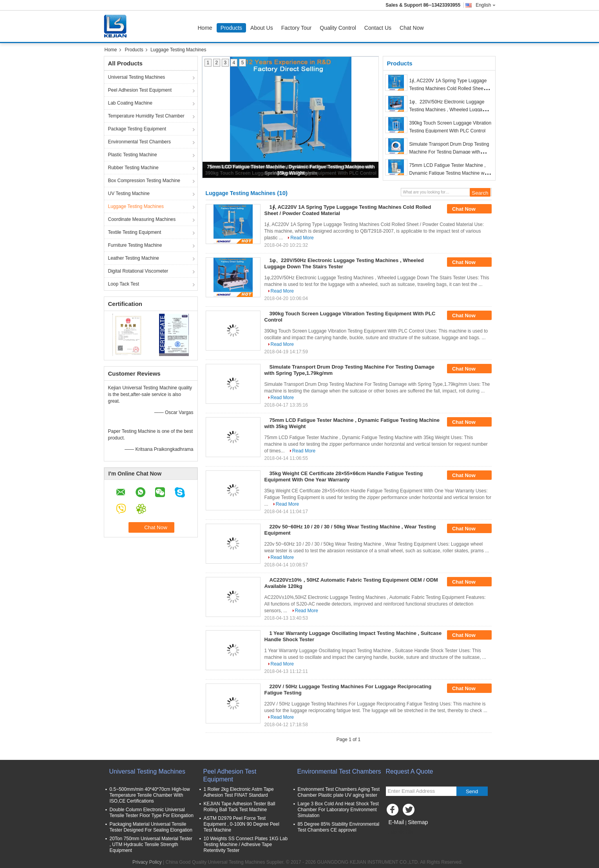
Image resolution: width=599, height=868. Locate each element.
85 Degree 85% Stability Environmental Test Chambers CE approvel (339, 827)
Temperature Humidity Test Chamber (146, 116)
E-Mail (396, 822)
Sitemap (418, 822)
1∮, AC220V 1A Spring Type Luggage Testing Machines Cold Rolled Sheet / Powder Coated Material (448, 89)
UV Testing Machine (129, 193)
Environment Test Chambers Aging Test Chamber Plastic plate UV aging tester (339, 792)
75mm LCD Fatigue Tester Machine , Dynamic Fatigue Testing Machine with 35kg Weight (450, 173)
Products (231, 28)
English (485, 5)
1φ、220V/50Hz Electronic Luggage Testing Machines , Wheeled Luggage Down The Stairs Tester (449, 110)
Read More (302, 238)
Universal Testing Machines (137, 77)
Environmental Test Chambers (140, 142)
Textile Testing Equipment (135, 232)
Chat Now (412, 28)
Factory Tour (297, 28)
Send (472, 791)
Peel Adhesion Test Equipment (140, 90)
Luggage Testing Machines (136, 206)
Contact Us (378, 28)
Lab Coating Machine (130, 103)
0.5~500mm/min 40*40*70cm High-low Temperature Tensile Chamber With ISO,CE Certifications (150, 795)
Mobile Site (400, 832)
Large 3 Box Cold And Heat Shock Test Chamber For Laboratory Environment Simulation (338, 810)
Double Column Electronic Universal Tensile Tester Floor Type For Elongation (152, 813)
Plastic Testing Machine (133, 155)
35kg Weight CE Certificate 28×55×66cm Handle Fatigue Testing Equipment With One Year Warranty (344, 476)
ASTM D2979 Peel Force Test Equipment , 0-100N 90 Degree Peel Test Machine (242, 824)
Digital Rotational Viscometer (138, 271)
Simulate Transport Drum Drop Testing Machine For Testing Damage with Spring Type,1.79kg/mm (449, 152)
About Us (262, 28)
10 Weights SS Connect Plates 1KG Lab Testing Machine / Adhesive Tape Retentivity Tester (246, 844)
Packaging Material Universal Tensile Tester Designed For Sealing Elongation (151, 827)
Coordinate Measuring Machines (142, 219)
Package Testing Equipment (137, 129)
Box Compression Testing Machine (144, 181)
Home (205, 28)
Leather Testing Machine (134, 258)
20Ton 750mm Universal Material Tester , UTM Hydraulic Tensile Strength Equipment (151, 844)
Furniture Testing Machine (135, 245)
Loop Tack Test (124, 284)
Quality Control (338, 28)
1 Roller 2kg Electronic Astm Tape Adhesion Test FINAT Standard (239, 792)
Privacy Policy (147, 862)
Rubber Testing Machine (133, 168)
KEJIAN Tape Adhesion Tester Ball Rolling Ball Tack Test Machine (240, 807)
